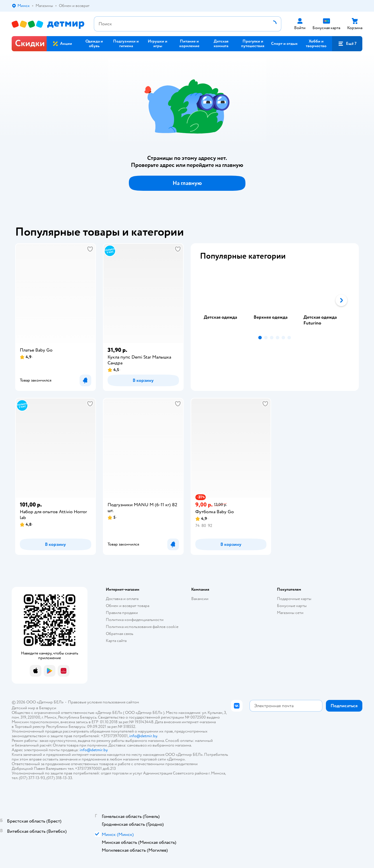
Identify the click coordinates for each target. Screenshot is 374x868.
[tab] (225, 300)
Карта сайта (116, 641)
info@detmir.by (143, 736)
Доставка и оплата (122, 599)
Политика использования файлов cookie (142, 627)
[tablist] (275, 300)
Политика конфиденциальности (135, 620)
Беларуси (48, 708)
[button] (347, 44)
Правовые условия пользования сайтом (103, 702)
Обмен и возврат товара (128, 606)
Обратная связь (120, 634)
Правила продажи (122, 613)
